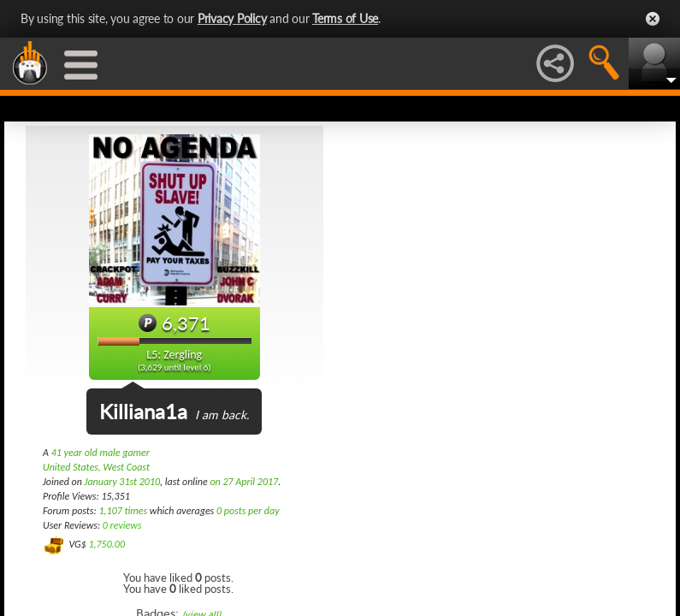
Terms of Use (345, 18)
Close (653, 19)
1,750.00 (106, 544)
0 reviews (122, 525)
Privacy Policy (232, 18)
